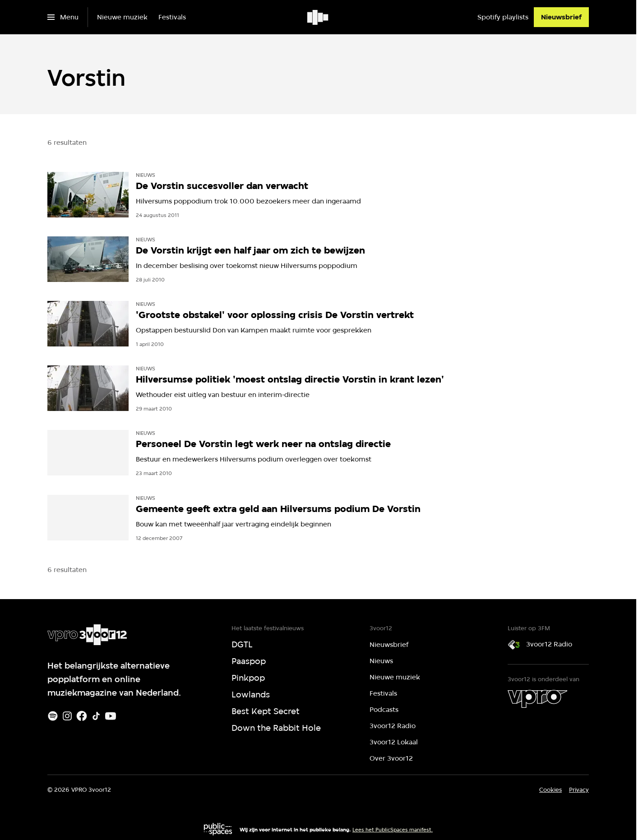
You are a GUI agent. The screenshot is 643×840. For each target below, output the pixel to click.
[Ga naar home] (318, 17)
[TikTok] (96, 716)
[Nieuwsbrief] (561, 17)
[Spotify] (53, 716)
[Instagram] (67, 716)
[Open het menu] (63, 17)
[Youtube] (111, 716)
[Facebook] (82, 716)
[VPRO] (537, 699)
